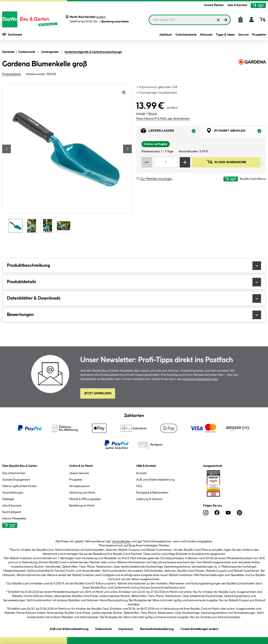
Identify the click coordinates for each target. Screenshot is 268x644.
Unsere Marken (214, 5)
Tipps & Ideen (225, 37)
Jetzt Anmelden (98, 393)
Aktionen (206, 37)
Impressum (126, 628)
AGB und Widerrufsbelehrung (155, 480)
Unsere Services (79, 473)
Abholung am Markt (82, 493)
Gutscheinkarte (186, 37)
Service (243, 37)
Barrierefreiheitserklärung (157, 628)
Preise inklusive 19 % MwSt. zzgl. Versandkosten (163, 119)
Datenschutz (104, 628)
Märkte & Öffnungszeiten (85, 499)
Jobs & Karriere (237, 5)
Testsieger (8, 499)
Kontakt (141, 473)
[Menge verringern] (147, 162)
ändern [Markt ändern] (101, 17)
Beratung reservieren (114, 22)
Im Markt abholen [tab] (236, 132)
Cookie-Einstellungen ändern (200, 628)
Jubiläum (166, 37)
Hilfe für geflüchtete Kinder (19, 486)
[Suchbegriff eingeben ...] (190, 20)
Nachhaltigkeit (12, 512)
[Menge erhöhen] (185, 162)
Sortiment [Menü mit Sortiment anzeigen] (12, 37)
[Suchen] (226, 20)
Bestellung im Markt (82, 506)
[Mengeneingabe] (166, 162)
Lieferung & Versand (149, 499)
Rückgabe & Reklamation (152, 493)
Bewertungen (134, 315)
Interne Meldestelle (14, 519)
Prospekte (259, 37)
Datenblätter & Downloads (134, 298)
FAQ (139, 486)
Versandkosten (121, 541)
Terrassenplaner (79, 486)
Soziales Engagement (16, 480)
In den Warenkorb (226, 162)
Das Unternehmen (14, 473)
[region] (67, 160)
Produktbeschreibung (134, 266)
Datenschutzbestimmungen (201, 379)
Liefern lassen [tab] (171, 132)
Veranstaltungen (13, 493)
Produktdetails (11, 74)
